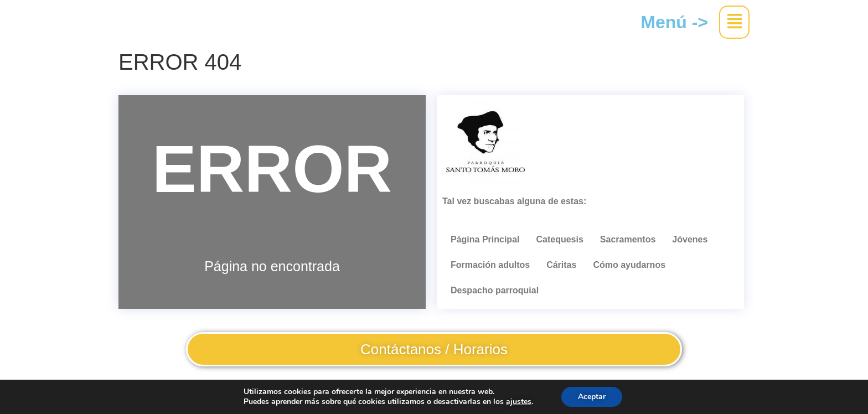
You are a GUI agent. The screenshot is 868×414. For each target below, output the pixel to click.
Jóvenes (690, 239)
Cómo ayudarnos (629, 265)
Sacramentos (628, 239)
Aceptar (592, 397)
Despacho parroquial (495, 290)
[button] (734, 22)
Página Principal (485, 239)
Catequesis (559, 239)
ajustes (519, 402)
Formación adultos (490, 265)
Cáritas (561, 265)
